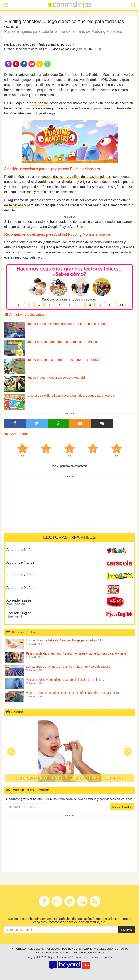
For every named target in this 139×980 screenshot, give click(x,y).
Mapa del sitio (103, 949)
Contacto (121, 949)
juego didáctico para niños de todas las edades (76, 177)
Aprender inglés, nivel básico (19, 602)
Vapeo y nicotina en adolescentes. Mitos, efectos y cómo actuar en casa (73, 693)
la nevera (16, 205)
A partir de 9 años (20, 588)
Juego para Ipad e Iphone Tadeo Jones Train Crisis (63, 360)
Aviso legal (36, 949)
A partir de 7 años (20, 575)
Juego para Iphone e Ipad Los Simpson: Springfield (63, 342)
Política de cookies (48, 953)
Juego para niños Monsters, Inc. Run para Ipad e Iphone (67, 324)
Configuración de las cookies (84, 953)
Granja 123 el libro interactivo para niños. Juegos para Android (71, 395)
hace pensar (39, 103)
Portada (18, 949)
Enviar (127, 930)
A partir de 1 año (20, 550)
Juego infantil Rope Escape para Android (56, 378)
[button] (11, 752)
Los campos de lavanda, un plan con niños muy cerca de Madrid (68, 667)
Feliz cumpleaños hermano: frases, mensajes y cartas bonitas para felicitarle (76, 653)
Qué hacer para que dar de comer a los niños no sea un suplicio (70, 778)
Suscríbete (122, 807)
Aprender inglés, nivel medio (19, 615)
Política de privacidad (77, 949)
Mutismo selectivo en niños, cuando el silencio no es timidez (65, 680)
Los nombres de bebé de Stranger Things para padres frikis (65, 640)
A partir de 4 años (20, 562)
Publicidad (53, 949)
